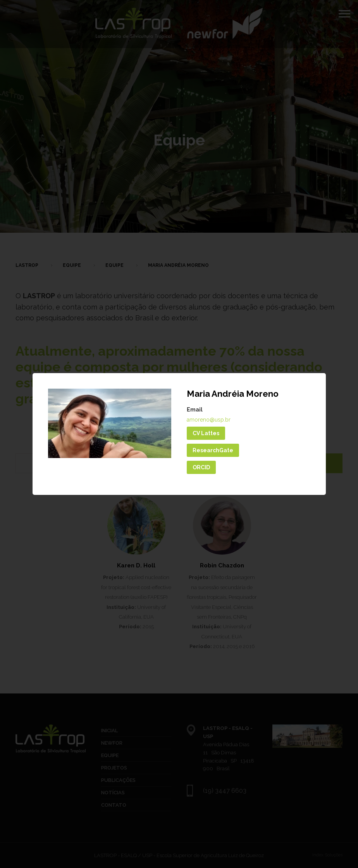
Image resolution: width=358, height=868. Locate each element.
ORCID (201, 467)
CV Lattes (206, 433)
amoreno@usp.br (209, 420)
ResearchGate (213, 450)
